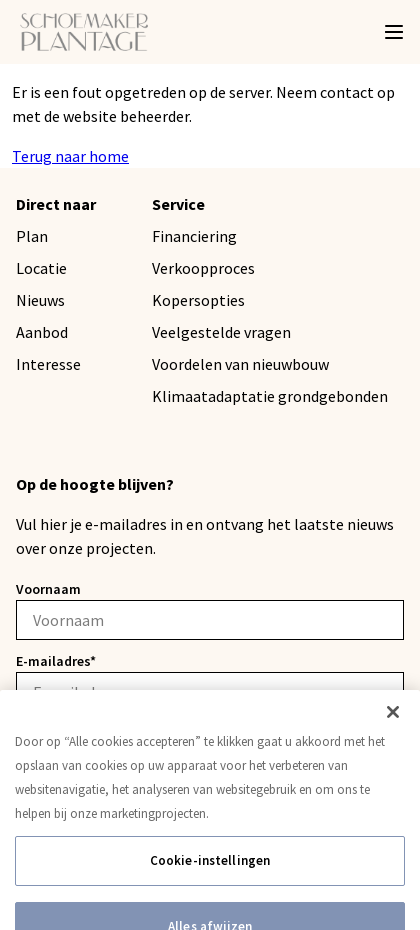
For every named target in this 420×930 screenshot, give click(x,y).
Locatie (41, 268)
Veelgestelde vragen (221, 332)
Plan (32, 236)
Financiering (194, 236)
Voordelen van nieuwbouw (240, 364)
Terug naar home (70, 156)
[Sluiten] (393, 747)
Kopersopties (198, 300)
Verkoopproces (203, 268)
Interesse (48, 364)
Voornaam (48, 589)
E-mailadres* (56, 661)
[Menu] (394, 32)
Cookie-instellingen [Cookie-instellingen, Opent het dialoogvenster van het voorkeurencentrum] (210, 895)
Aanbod (42, 332)
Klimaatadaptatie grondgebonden (270, 396)
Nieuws (40, 300)
